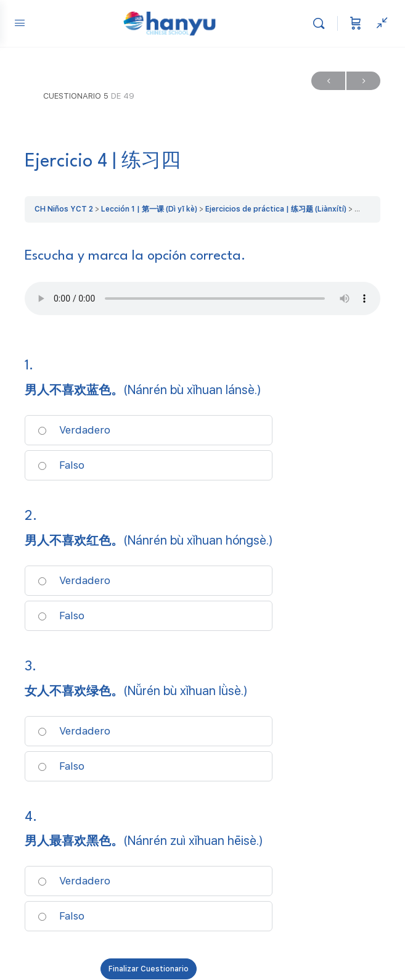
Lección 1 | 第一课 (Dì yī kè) (149, 209)
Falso (61, 465)
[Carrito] (356, 23)
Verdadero (74, 430)
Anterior (328, 81)
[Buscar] (322, 23)
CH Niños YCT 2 (64, 209)
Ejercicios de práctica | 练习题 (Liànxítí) (276, 209)
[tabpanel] (202, 284)
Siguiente (363, 81)
